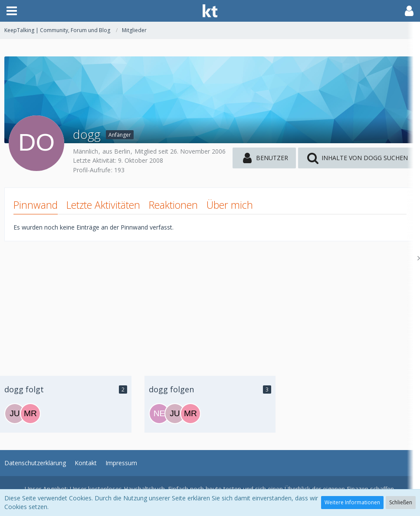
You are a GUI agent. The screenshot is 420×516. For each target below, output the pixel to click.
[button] (12, 11)
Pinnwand (36, 205)
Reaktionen (173, 205)
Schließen (401, 502)
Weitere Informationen (352, 502)
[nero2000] (159, 414)
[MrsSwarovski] (30, 414)
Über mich (230, 205)
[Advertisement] (210, 302)
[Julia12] (15, 414)
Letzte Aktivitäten (103, 205)
